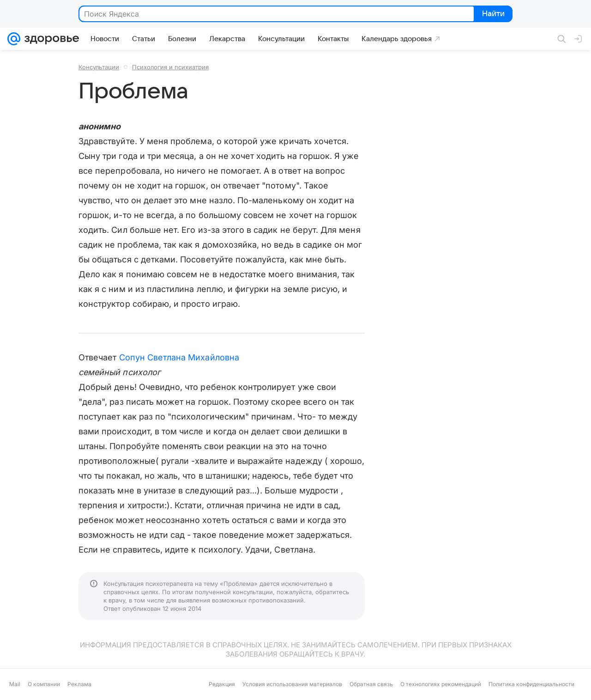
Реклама (79, 684)
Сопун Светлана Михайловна (179, 357)
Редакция (222, 684)
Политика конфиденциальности (531, 684)
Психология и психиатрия (170, 67)
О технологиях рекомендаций (441, 684)
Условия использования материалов (292, 684)
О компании (44, 684)
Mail (15, 684)
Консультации (99, 67)
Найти (492, 14)
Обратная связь (371, 684)
